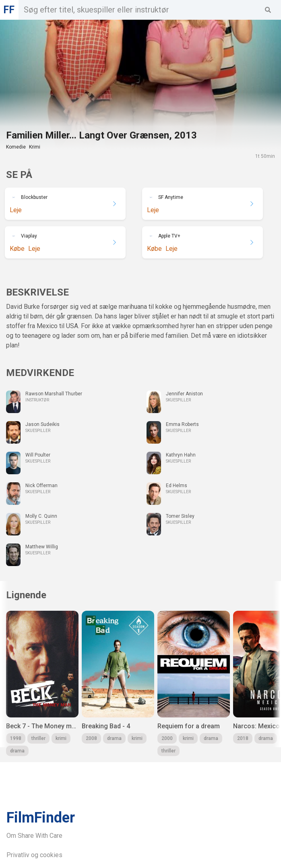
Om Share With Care (34, 836)
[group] (42, 683)
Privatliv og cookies (34, 855)
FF (9, 10)
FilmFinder (41, 818)
